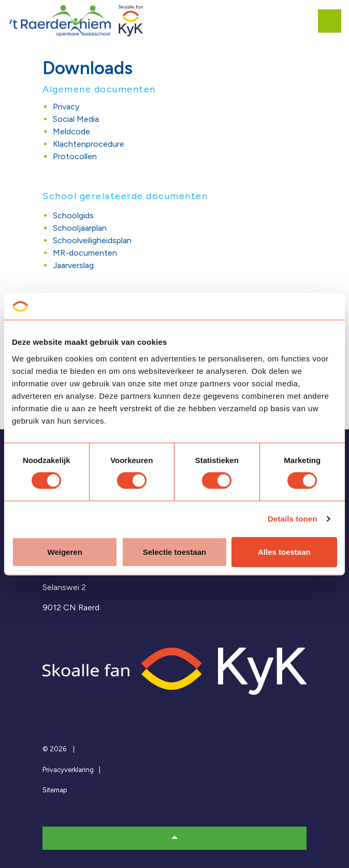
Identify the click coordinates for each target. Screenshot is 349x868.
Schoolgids (73, 215)
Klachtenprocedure (89, 144)
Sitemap (55, 790)
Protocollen (75, 156)
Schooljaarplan (80, 228)
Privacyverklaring (68, 770)
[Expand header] (333, 21)
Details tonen (292, 519)
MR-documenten (85, 253)
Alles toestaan (284, 551)
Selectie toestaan (175, 551)
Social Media (76, 119)
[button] (174, 838)
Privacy (66, 107)
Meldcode (71, 131)
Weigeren (65, 551)
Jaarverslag (73, 265)
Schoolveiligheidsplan (92, 240)
